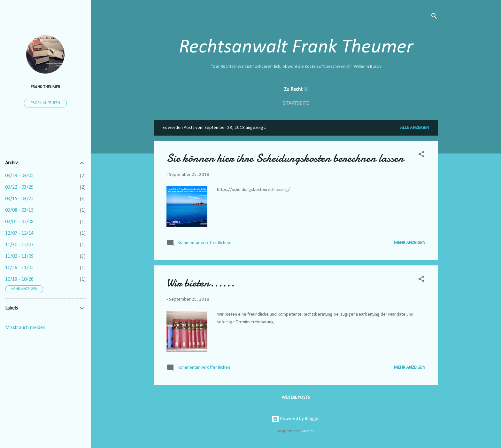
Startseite (296, 103)
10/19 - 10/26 (19, 279)
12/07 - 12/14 (19, 233)
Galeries (308, 431)
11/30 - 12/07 (19, 245)
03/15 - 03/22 (19, 199)
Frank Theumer (45, 87)
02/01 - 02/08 (19, 222)
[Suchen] (434, 17)
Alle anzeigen (415, 128)
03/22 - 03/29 (19, 187)
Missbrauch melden (25, 328)
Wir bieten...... (200, 283)
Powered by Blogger (296, 419)
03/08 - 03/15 (19, 210)
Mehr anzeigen (410, 243)
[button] (421, 156)
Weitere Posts (296, 398)
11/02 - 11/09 (19, 256)
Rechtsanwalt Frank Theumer (296, 47)
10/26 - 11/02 (19, 268)
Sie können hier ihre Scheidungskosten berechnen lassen (285, 158)
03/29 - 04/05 (19, 176)
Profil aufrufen (45, 103)
